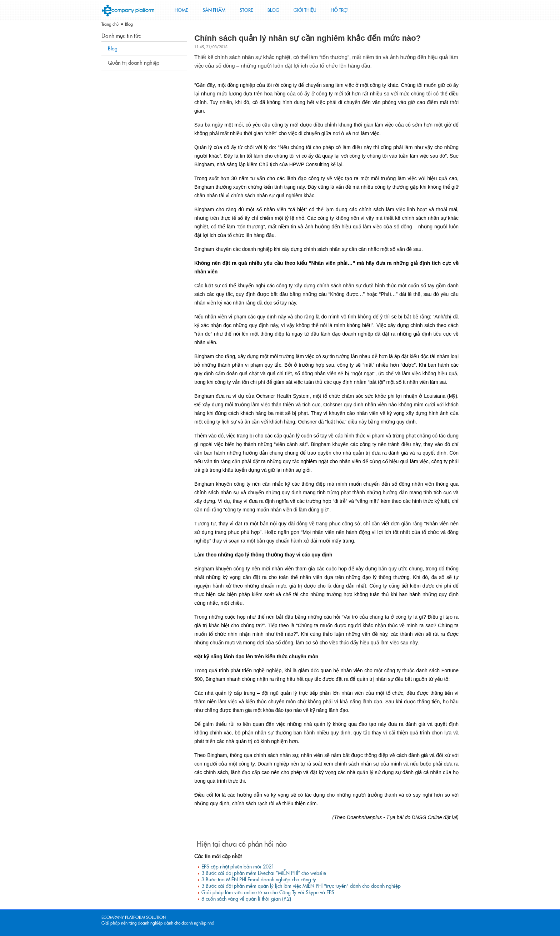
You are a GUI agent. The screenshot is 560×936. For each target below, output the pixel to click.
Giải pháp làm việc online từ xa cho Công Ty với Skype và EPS (268, 892)
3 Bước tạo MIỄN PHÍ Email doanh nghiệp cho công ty (259, 880)
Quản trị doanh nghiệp (134, 63)
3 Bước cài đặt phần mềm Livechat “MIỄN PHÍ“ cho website (264, 873)
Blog (129, 24)
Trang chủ (110, 24)
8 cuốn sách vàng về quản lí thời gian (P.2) (246, 899)
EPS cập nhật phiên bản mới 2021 (238, 867)
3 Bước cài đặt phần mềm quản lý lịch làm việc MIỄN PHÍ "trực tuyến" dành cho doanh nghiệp (301, 886)
